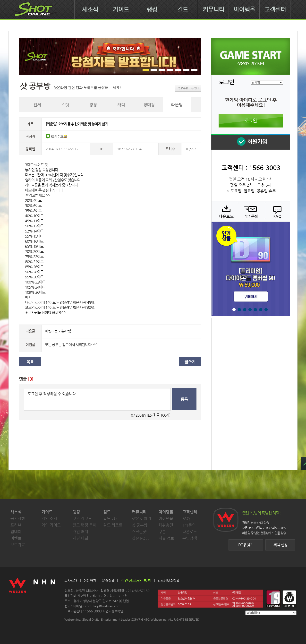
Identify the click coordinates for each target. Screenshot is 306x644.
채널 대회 (80, 538)
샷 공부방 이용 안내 (188, 88)
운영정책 (190, 538)
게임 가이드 (51, 525)
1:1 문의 (251, 211)
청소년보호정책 (168, 581)
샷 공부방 (140, 525)
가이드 (121, 9)
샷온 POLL (141, 538)
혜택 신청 (280, 545)
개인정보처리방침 (136, 580)
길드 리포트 (113, 525)
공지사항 (18, 519)
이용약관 (90, 581)
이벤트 (16, 538)
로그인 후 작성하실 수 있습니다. (97, 399)
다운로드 (225, 211)
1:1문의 (189, 525)
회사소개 (71, 581)
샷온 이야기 (141, 519)
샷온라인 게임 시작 (251, 56)
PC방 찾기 (246, 545)
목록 (30, 362)
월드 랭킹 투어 (85, 525)
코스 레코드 (82, 519)
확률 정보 (166, 538)
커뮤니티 (213, 9)
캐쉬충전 (166, 525)
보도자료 (18, 545)
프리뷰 (16, 525)
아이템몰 (244, 9)
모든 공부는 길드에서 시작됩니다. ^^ (71, 345)
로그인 (251, 121)
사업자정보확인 (113, 611)
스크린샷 (139, 532)
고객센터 (275, 9)
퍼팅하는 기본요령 (58, 331)
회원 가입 (251, 142)
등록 (184, 399)
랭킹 (152, 9)
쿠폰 (162, 532)
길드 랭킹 (111, 519)
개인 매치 (80, 532)
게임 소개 (49, 519)
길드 (183, 9)
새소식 (90, 9)
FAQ (276, 211)
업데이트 (18, 532)
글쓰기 (190, 362)
